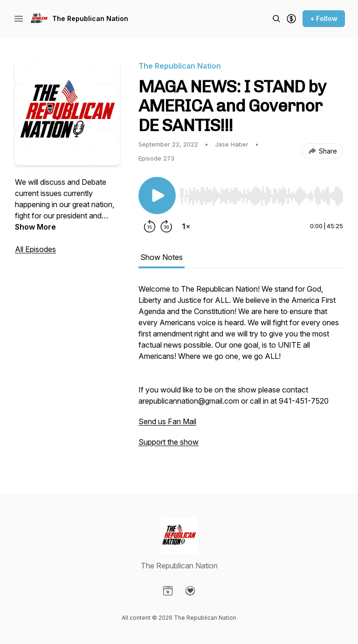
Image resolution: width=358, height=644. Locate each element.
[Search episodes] (276, 19)
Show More (35, 227)
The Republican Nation (90, 18)
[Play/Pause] (157, 196)
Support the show (169, 442)
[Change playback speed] (186, 226)
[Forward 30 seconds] (166, 226)
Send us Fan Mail (167, 421)
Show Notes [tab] (162, 257)
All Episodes (35, 249)
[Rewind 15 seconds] (150, 226)
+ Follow (324, 18)
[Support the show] (291, 19)
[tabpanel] (241, 370)
